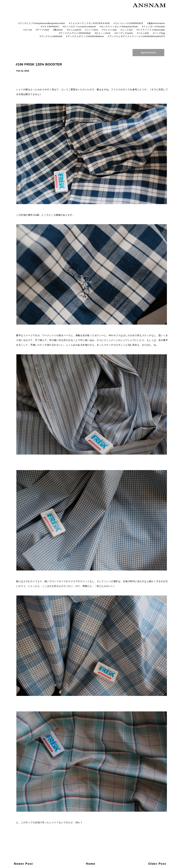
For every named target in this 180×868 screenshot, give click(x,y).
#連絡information (156, 23)
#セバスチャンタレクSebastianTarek (119, 27)
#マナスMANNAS (50, 27)
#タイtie (28, 30)
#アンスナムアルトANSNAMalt (75, 33)
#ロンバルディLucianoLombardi (79, 27)
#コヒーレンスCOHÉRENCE (128, 23)
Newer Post (23, 864)
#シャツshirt (92, 30)
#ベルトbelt (143, 33)
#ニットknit (127, 30)
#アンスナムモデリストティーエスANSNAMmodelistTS (136, 36)
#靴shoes (58, 30)
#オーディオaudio (124, 33)
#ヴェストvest (109, 30)
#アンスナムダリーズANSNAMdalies (85, 36)
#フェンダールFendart (153, 27)
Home (91, 864)
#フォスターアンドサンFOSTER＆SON (89, 23)
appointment (148, 52)
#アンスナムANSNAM (51, 36)
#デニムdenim (74, 30)
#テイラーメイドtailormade (151, 30)
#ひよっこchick (103, 33)
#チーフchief (42, 30)
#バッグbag (159, 33)
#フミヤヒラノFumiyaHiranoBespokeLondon (42, 23)
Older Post (157, 864)
